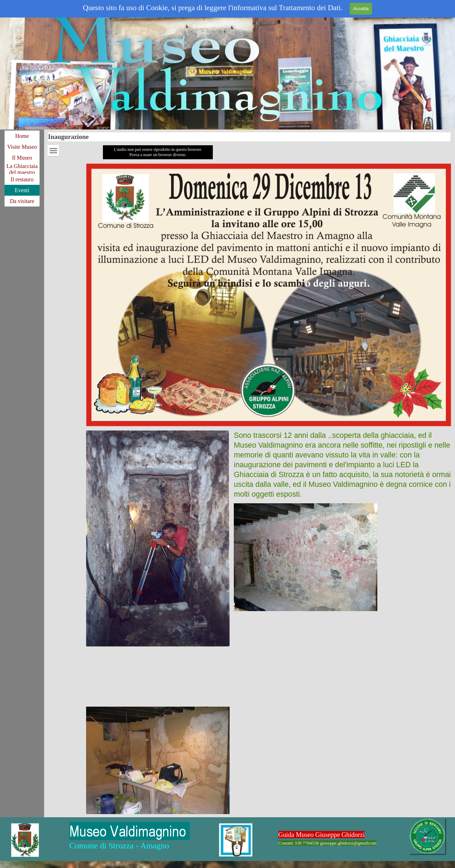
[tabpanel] (342, 465)
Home (22, 136)
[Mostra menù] (53, 151)
